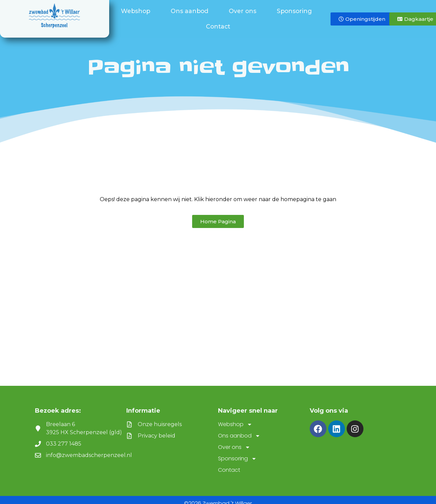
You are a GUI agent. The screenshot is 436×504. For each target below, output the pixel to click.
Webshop (137, 11)
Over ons (244, 11)
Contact (218, 26)
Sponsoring (296, 11)
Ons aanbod (191, 11)
